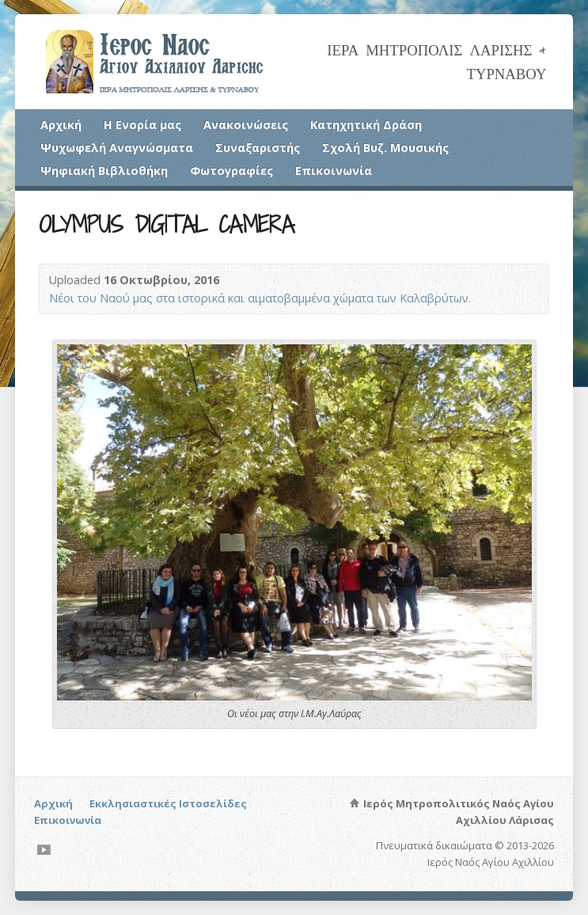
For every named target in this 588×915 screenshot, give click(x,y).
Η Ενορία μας (142, 125)
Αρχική (61, 125)
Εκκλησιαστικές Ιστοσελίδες (168, 803)
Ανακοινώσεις (246, 125)
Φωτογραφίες (231, 171)
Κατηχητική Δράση (366, 125)
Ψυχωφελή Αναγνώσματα (117, 148)
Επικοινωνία (334, 171)
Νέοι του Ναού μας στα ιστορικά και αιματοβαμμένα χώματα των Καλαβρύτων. (260, 298)
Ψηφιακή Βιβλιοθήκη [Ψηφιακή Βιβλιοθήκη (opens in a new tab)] (104, 171)
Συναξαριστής (258, 148)
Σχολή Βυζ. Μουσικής (385, 148)
